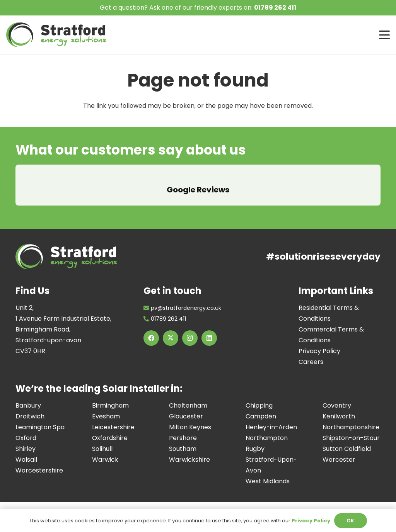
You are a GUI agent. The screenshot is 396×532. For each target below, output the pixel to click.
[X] (171, 327)
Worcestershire (39, 460)
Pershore (183, 427)
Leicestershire (113, 416)
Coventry (337, 395)
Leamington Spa (40, 416)
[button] (384, 35)
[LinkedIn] (209, 327)
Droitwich (30, 405)
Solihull (102, 438)
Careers (311, 351)
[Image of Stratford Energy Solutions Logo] (56, 35)
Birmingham (110, 395)
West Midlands (268, 470)
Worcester (339, 449)
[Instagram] (190, 327)
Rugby (255, 438)
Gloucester (186, 405)
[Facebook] (151, 327)
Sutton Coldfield (347, 438)
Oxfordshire (110, 427)
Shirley (26, 438)
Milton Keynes (190, 416)
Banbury (28, 395)
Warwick (105, 449)
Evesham (106, 405)
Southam (183, 438)
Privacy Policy (319, 340)
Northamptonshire (351, 416)
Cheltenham (188, 395)
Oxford (26, 427)
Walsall (26, 449)
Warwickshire (189, 449)
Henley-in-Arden (271, 416)
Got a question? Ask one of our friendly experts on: (198, 8)
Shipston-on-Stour (351, 427)
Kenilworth (339, 405)
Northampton (267, 427)
